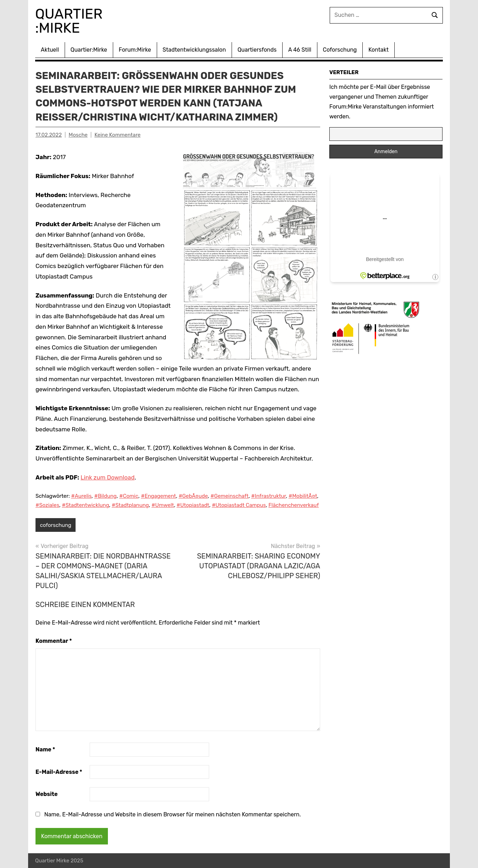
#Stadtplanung (130, 505)
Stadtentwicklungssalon (194, 50)
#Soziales (47, 505)
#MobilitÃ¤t (303, 496)
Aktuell (50, 50)
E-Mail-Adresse (59, 772)
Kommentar (54, 641)
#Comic (129, 496)
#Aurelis (81, 496)
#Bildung (105, 496)
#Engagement (159, 496)
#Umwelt (163, 505)
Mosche (78, 135)
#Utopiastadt (193, 505)
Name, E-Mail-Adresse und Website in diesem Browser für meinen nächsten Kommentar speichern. (173, 814)
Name (45, 749)
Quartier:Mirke (89, 50)
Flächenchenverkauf (294, 505)
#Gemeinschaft (230, 496)
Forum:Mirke (135, 50)
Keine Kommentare (118, 135)
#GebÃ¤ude (193, 496)
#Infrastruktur (269, 496)
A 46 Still (300, 50)
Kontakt (379, 50)
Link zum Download (107, 477)
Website (47, 794)
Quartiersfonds (257, 50)
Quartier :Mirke (71, 21)
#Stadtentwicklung (85, 505)
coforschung (56, 525)
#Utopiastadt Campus (239, 505)
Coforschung (340, 50)
